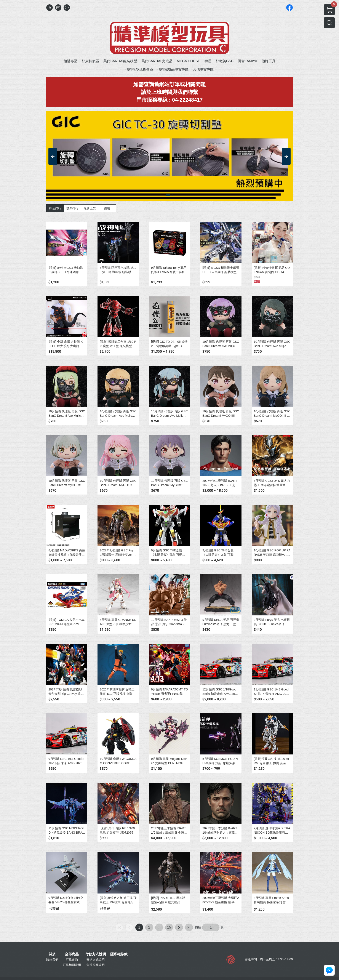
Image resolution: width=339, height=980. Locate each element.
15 (169, 927)
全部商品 (72, 954)
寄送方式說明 (96, 960)
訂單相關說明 (72, 965)
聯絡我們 (52, 960)
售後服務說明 (96, 965)
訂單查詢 (72, 960)
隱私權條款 (119, 954)
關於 (52, 954)
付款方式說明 (96, 954)
